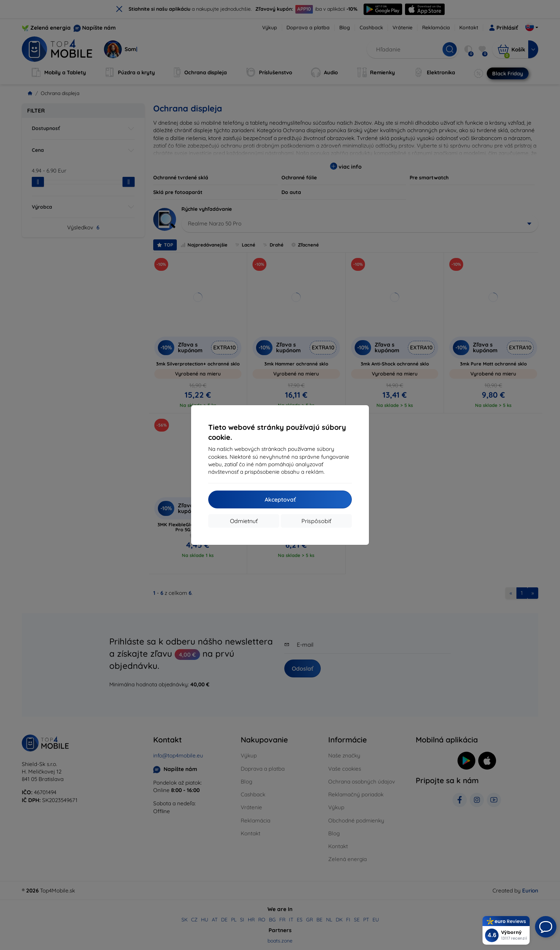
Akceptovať (280, 499)
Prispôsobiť (316, 521)
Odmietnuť (244, 521)
